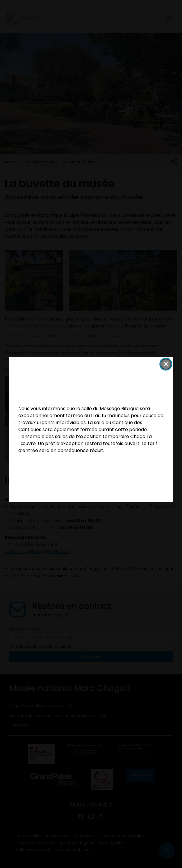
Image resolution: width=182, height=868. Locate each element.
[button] (166, 364)
